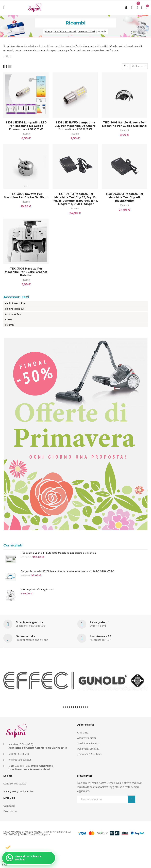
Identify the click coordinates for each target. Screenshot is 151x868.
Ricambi (26, 134)
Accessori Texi (16, 297)
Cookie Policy (26, 791)
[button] (63, 707)
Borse (8, 319)
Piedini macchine (15, 303)
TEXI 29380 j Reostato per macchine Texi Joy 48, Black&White (124, 197)
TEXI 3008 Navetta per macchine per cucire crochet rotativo (26, 272)
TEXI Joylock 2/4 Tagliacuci (37, 589)
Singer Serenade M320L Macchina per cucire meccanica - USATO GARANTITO (68, 571)
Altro (9, 56)
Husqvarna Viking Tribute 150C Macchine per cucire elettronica (58, 553)
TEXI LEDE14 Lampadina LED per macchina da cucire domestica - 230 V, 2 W (26, 126)
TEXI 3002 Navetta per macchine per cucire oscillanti (26, 196)
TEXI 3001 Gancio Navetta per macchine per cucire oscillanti (124, 124)
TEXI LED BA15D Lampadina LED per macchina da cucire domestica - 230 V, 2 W (75, 126)
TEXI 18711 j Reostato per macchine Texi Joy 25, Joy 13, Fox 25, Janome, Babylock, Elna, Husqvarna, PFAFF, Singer (75, 199)
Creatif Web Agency (39, 834)
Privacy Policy (11, 791)
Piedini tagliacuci (15, 309)
